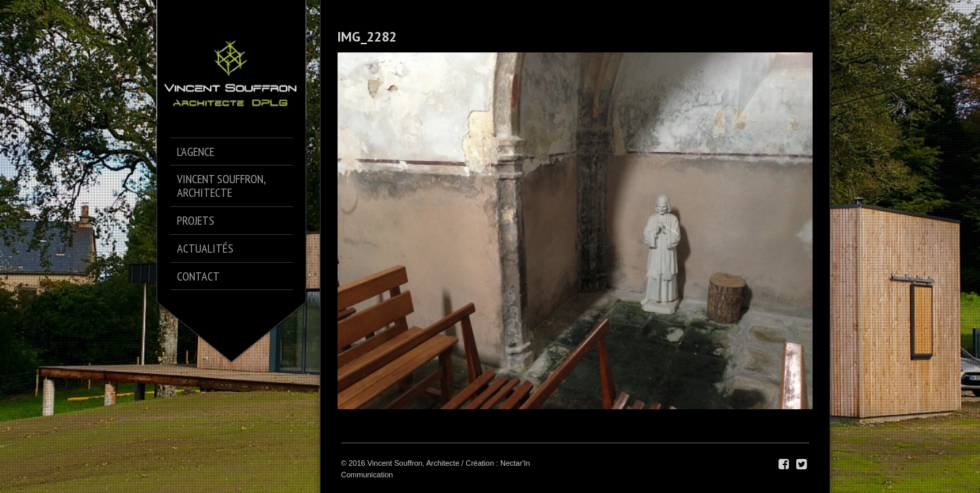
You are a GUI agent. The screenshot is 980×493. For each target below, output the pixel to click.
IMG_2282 (367, 37)
